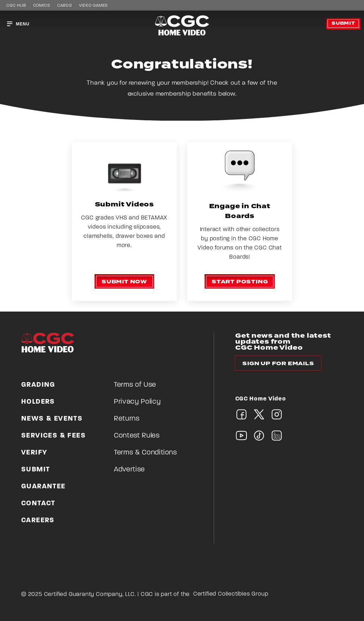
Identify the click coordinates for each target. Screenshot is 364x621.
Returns (127, 419)
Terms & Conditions (145, 453)
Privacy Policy (137, 402)
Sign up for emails (278, 364)
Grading (38, 385)
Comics (42, 6)
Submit (343, 23)
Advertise (129, 470)
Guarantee (43, 487)
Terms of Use (135, 385)
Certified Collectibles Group (231, 594)
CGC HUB (16, 6)
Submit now (124, 282)
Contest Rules (137, 436)
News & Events (52, 419)
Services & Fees (53, 436)
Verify (34, 453)
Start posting (240, 282)
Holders (38, 402)
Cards (65, 6)
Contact (38, 504)
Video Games (93, 6)
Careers (38, 520)
